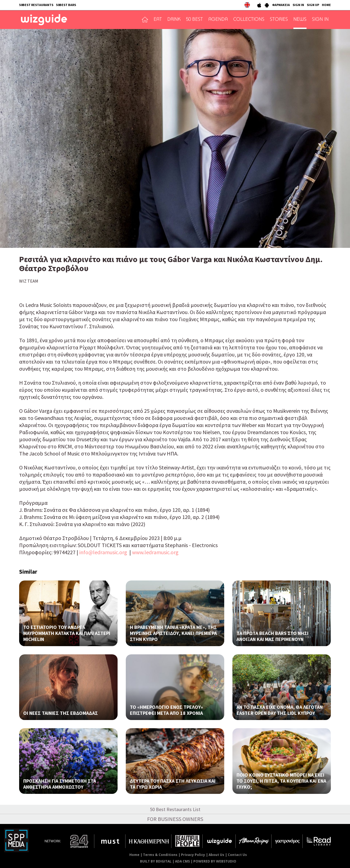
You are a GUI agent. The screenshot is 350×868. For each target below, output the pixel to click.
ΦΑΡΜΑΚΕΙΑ (281, 5)
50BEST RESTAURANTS (36, 5)
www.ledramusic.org (155, 552)
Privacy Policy (193, 855)
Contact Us (237, 855)
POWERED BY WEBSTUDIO (215, 861)
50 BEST (194, 20)
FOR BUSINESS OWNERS (175, 819)
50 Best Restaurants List (175, 809)
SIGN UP (313, 5)
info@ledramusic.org (103, 552)
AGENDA (218, 20)
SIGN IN (298, 5)
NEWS (300, 20)
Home (134, 855)
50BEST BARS (66, 5)
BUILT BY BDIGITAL (156, 861)
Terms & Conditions (160, 855)
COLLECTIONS (249, 20)
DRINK (174, 20)
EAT (158, 20)
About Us (216, 855)
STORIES (279, 20)
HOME (326, 5)
